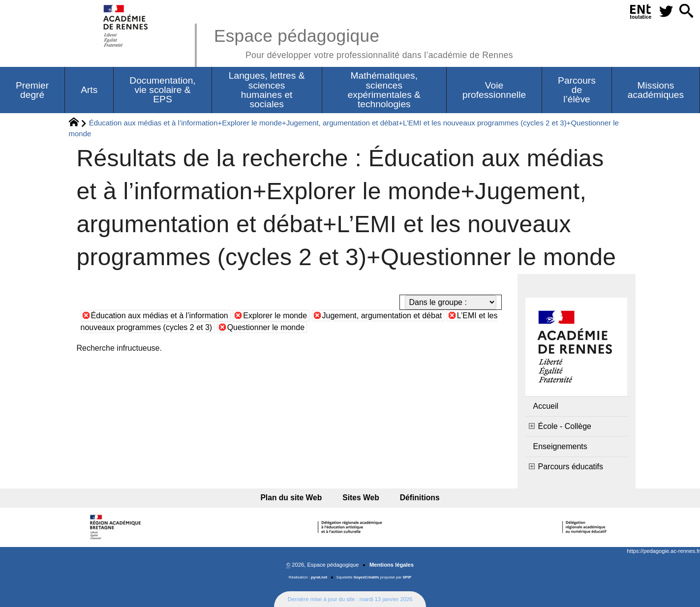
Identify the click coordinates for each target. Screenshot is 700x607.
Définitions (417, 498)
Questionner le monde (266, 327)
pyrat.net (319, 577)
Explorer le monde (275, 316)
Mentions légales (392, 565)
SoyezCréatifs (366, 577)
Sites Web (361, 498)
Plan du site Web (294, 498)
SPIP (407, 577)
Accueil (546, 406)
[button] (686, 12)
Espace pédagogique (364, 42)
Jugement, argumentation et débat (382, 316)
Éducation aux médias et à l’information (160, 316)
